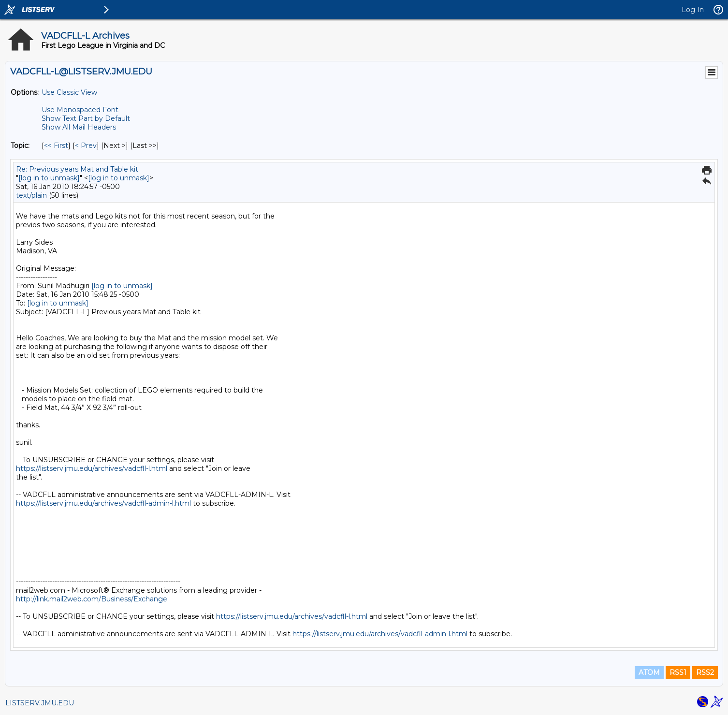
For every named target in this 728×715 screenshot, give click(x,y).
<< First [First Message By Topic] (56, 146)
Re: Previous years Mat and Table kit (77, 169)
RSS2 (705, 672)
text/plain (31, 195)
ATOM (649, 672)
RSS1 (678, 672)
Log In (693, 10)
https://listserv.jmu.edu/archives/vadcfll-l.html (92, 468)
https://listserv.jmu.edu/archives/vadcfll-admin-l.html (103, 503)
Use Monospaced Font (80, 110)
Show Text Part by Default (86, 118)
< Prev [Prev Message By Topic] (86, 146)
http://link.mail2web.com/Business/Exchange (92, 599)
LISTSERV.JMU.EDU (40, 703)
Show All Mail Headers (79, 127)
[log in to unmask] (49, 178)
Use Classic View (69, 92)
